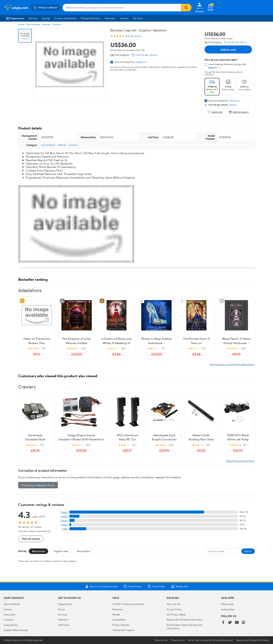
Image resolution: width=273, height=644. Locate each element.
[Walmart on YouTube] (237, 623)
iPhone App (227, 604)
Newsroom (10, 614)
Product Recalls (121, 625)
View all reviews (31, 539)
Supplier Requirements (16, 630)
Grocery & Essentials (65, 18)
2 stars (64, 525)
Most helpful (84, 551)
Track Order (156, 586)
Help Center (133, 586)
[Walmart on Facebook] (223, 623)
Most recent (38, 551)
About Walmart (12, 604)
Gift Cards (64, 625)
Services (33, 18)
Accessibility (119, 620)
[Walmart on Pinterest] (244, 623)
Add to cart (228, 49)
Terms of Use (174, 604)
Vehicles (46, 24)
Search (248, 551)
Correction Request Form (38, 485)
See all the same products (240, 461)
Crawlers (57, 24)
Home (21, 24)
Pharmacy (110, 18)
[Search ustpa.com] (122, 8)
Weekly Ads (180, 586)
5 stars (64, 512)
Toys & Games (33, 24)
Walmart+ (63, 620)
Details (233, 105)
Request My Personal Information (184, 620)
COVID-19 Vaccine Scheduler (128, 604)
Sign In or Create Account (101, 586)
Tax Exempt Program (123, 630)
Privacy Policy (174, 609)
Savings (46, 18)
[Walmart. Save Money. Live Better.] (16, 8)
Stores (61, 609)
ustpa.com (141, 62)
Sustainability (11, 625)
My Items (138, 18)
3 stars (64, 520)
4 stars (64, 516)
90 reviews (136, 36)
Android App (228, 609)
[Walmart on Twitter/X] (230, 623)
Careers (124, 18)
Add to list (215, 112)
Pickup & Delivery (91, 18)
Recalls (116, 614)
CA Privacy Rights (176, 614)
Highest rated (61, 551)
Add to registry (239, 112)
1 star (65, 529)
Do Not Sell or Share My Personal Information (210, 640)
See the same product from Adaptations (232, 364)
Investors (9, 620)
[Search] (186, 8)
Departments (15, 18)
